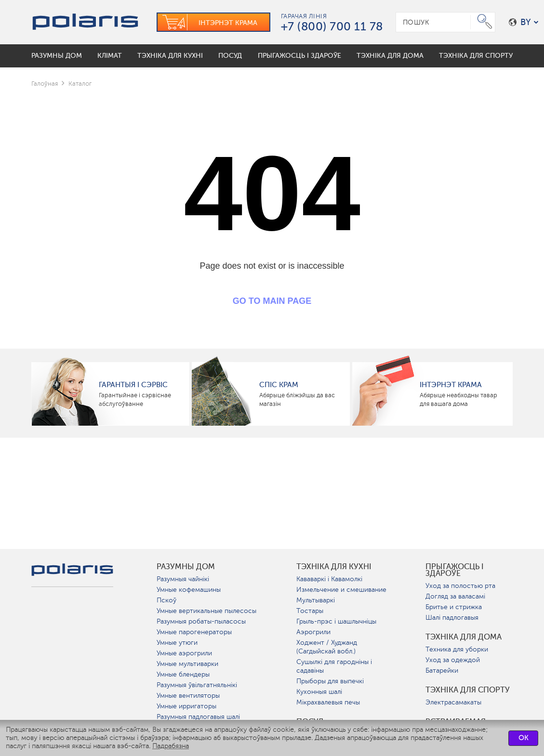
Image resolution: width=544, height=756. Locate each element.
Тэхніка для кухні (334, 567)
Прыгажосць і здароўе (455, 570)
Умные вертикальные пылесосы (206, 611)
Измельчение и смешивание (341, 590)
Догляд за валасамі (455, 596)
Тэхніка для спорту (468, 690)
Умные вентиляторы (188, 696)
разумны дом (186, 567)
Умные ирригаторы (186, 706)
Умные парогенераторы (194, 632)
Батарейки (442, 671)
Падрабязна (171, 746)
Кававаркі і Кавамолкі (329, 579)
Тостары (310, 611)
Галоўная (45, 84)
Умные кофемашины (189, 590)
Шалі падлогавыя (452, 618)
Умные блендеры (183, 674)
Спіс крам (279, 385)
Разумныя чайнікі (183, 579)
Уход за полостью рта (460, 586)
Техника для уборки (457, 649)
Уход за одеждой (453, 660)
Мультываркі (316, 600)
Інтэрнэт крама (451, 385)
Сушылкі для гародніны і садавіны (334, 666)
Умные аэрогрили (184, 653)
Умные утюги (177, 643)
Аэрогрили (313, 632)
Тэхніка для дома (464, 637)
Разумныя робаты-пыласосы (201, 621)
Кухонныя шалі (319, 692)
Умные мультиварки (187, 664)
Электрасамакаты (453, 702)
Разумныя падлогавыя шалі (198, 717)
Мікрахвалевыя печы (328, 702)
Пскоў (166, 600)
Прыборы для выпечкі (330, 681)
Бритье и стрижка (454, 607)
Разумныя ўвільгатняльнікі (197, 685)
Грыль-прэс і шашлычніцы (336, 621)
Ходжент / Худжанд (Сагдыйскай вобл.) (327, 647)
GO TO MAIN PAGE (272, 301)
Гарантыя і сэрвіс (133, 385)
